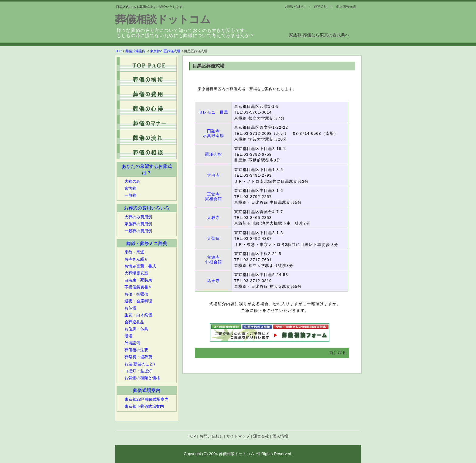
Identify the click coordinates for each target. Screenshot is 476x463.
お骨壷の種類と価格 (142, 378)
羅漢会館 (213, 154)
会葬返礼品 (134, 322)
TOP (118, 51)
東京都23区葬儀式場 (165, 51)
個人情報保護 (346, 6)
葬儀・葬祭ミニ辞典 (147, 243)
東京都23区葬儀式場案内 (146, 399)
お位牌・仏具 (136, 329)
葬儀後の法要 (136, 350)
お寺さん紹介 (136, 259)
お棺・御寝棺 (136, 294)
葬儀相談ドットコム (163, 19)
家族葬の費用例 (138, 224)
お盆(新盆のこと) (140, 364)
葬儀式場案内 (136, 51)
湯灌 (128, 336)
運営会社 (261, 436)
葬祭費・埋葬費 (138, 357)
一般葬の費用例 (138, 231)
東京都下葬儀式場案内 (144, 406)
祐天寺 (213, 281)
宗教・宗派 (134, 252)
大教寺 (213, 218)
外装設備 (132, 343)
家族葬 (130, 188)
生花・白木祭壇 (138, 315)
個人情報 (280, 436)
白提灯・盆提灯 (138, 371)
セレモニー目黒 (213, 112)
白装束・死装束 (138, 280)
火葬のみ (132, 181)
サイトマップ (238, 436)
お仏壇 (130, 308)
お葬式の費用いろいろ (147, 208)
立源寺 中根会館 (213, 260)
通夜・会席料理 (138, 301)
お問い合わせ (211, 436)
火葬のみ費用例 (138, 217)
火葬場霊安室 (136, 273)
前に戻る (338, 353)
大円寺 (213, 175)
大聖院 (213, 238)
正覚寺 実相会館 (213, 197)
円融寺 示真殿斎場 (213, 133)
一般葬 (130, 195)
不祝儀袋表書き (138, 287)
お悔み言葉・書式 (140, 266)
